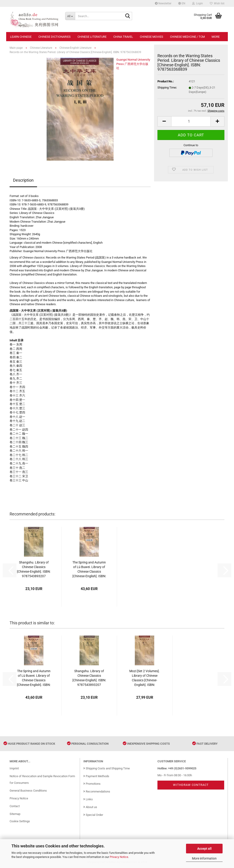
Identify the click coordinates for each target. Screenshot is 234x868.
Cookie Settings (20, 821)
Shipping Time (167, 88)
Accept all (204, 849)
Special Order (93, 815)
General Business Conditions (28, 791)
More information (204, 858)
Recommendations (97, 791)
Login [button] (198, 3)
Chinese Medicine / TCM (187, 37)
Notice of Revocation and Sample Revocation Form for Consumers (42, 780)
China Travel (123, 37)
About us (90, 807)
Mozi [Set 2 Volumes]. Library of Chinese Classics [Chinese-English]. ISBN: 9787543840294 (145, 678)
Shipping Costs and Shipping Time (107, 768)
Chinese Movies (152, 37)
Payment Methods (96, 776)
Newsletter (163, 3)
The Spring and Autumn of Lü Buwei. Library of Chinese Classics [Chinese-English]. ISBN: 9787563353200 (89, 569)
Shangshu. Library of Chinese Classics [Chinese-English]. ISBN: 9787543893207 (34, 569)
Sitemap (15, 814)
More (216, 37)
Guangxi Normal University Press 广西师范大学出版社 (133, 64)
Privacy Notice (119, 857)
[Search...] (70, 16)
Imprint (14, 768)
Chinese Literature (92, 37)
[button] (182, 3)
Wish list (217, 3)
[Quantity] (191, 121)
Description (23, 180)
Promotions (92, 784)
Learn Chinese (21, 37)
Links (88, 799)
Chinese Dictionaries (55, 37)
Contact (15, 806)
